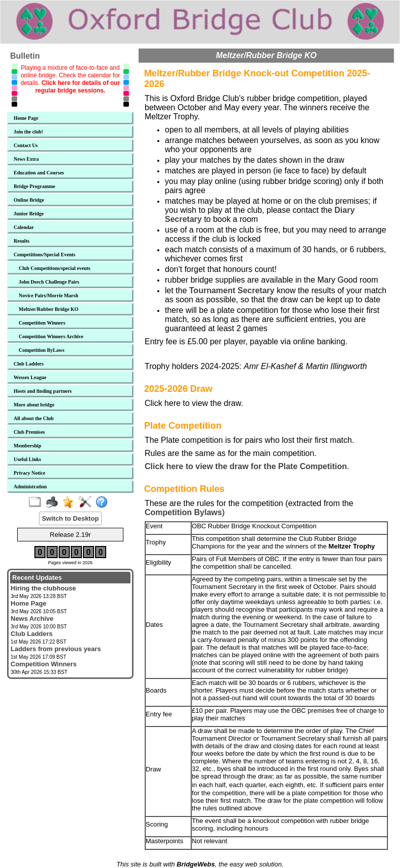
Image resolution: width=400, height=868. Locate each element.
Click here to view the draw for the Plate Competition (246, 466)
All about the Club (34, 418)
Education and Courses (39, 173)
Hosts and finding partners (43, 391)
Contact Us (26, 145)
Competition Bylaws (183, 512)
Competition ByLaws (41, 350)
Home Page (26, 118)
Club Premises (29, 432)
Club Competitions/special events (55, 268)
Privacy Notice (29, 473)
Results (21, 241)
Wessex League (30, 377)
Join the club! (28, 132)
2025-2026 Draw (178, 389)
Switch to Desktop (71, 518)
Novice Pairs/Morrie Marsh (49, 295)
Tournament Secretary (232, 290)
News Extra (26, 159)
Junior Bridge (29, 214)
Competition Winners (42, 323)
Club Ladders (29, 364)
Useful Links (27, 459)
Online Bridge (29, 200)
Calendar (24, 227)
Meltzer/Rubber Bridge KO (49, 309)
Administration (30, 487)
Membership (27, 446)
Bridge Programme (34, 186)
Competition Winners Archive (51, 336)
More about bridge (34, 405)
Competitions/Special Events (45, 255)
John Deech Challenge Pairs (49, 282)
